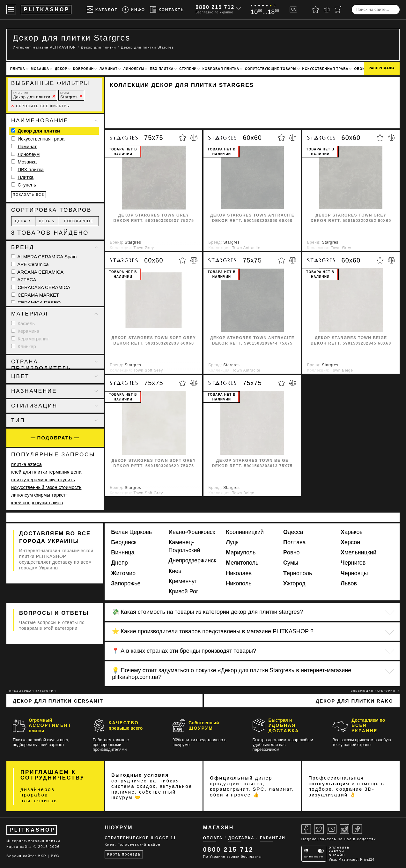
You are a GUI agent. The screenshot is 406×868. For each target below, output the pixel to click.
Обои (359, 69)
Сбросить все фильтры (41, 106)
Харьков (352, 532)
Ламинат (109, 69)
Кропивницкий (245, 532)
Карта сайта (19, 847)
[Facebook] (306, 829)
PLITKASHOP (32, 830)
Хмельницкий (358, 552)
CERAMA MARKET (35, 295)
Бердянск (124, 542)
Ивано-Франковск (192, 532)
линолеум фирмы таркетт (40, 495)
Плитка (18, 69)
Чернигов (353, 563)
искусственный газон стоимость (46, 487)
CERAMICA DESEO (36, 303)
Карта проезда (124, 854)
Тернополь (298, 573)
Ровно (292, 552)
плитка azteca (26, 464)
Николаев (239, 573)
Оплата (213, 838)
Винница (123, 552)
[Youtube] (332, 829)
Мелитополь (242, 563)
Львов (349, 583)
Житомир (123, 573)
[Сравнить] (327, 10)
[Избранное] (316, 10)
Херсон (350, 542)
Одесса (293, 532)
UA (293, 9)
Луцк (232, 542)
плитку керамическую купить (43, 480)
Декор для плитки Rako (354, 701)
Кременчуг (182, 581)
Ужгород (294, 583)
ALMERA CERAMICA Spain (44, 257)
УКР (42, 856)
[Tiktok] (357, 829)
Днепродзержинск (192, 560)
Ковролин (83, 69)
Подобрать (55, 438)
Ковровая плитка (221, 69)
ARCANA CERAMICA (37, 272)
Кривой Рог (183, 591)
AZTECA (24, 280)
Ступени (188, 69)
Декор (61, 69)
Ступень (27, 185)
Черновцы (354, 573)
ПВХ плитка (162, 69)
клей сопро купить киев (37, 503)
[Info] (134, 10)
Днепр (119, 563)
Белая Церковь (131, 532)
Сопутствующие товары (271, 69)
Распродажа (382, 68)
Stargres (69, 95)
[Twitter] (319, 829)
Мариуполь (241, 552)
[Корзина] (338, 10)
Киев (175, 571)
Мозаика (40, 69)
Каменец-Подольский (184, 546)
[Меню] (11, 10)
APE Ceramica (30, 264)
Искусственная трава (325, 69)
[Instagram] (344, 829)
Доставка (241, 838)
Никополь (239, 583)
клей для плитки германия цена (46, 472)
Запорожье (126, 583)
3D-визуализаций (341, 792)
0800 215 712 (215, 7)
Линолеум (134, 69)
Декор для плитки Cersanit (58, 701)
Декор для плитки (32, 95)
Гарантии (273, 838)
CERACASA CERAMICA (41, 287)
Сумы (291, 563)
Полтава (294, 542)
